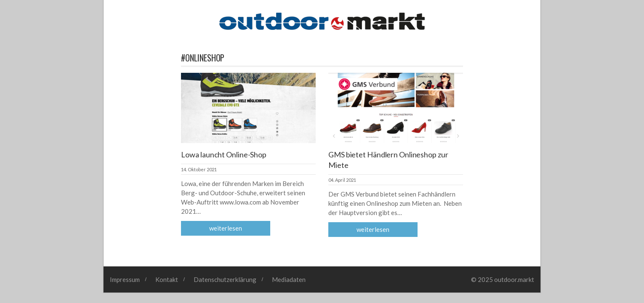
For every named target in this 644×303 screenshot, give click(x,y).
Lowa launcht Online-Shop (224, 154)
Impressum (125, 279)
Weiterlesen (226, 228)
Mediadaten (289, 279)
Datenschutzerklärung (225, 279)
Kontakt (167, 279)
